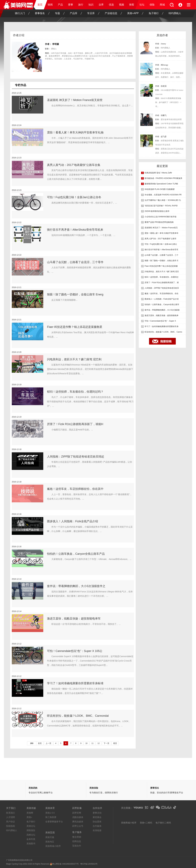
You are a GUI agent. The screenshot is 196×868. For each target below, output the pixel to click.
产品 (60, 5)
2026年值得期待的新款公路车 (157, 211)
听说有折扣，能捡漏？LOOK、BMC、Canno (163, 332)
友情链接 (97, 830)
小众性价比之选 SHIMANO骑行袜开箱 (160, 217)
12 (99, 743)
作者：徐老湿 (161, 86)
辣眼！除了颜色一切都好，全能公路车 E (161, 261)
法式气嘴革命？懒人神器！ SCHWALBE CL (163, 200)
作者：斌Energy (162, 65)
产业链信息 (113, 13)
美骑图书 (31, 844)
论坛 (142, 5)
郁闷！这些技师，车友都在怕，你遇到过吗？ (75, 392)
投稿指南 (11, 826)
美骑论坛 (31, 826)
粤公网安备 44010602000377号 (65, 864)
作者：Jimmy (161, 44)
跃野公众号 (78, 826)
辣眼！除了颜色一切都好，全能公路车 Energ (75, 294)
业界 (101, 5)
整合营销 (77, 837)
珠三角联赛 (51, 817)
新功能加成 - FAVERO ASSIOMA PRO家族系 (163, 178)
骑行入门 (22, 13)
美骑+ (29, 817)
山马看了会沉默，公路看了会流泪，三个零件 (75, 262)
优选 (111, 5)
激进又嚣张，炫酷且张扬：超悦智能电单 (162, 315)
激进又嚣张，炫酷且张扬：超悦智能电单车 (74, 619)
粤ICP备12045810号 (89, 864)
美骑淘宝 (50, 842)
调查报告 (31, 830)
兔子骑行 (156, 13)
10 (86, 743)
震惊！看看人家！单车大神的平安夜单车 (162, 233)
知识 (91, 5)
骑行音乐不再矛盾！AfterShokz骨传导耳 (161, 250)
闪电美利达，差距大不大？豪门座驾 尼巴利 (74, 359)
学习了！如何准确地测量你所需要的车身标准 (75, 683)
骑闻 (50, 5)
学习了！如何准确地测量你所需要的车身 (162, 326)
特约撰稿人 (175, 13)
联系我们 (11, 813)
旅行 (81, 5)
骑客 (132, 5)
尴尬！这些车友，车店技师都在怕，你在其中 (75, 489)
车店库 (93, 13)
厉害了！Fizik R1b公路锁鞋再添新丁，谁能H (75, 424)
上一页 (48, 743)
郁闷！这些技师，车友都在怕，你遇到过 (162, 277)
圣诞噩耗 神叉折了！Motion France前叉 (161, 228)
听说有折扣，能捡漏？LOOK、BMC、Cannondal (78, 716)
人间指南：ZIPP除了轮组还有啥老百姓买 (162, 288)
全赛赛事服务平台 (54, 822)
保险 (152, 5)
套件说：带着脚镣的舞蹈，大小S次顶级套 (162, 310)
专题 (60, 13)
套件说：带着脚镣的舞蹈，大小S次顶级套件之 (76, 586)
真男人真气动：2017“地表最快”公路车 (160, 239)
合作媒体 (97, 826)
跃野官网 (77, 813)
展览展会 (97, 817)
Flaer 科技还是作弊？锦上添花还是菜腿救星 (75, 327)
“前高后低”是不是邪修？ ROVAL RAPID (161, 206)
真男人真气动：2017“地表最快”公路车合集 (74, 165)
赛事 (71, 5)
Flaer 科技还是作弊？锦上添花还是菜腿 (161, 266)
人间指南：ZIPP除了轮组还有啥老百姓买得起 (76, 457)
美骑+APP (135, 13)
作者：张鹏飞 (161, 115)
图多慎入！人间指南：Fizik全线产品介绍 (73, 521)
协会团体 (97, 822)
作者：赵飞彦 (161, 137)
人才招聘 (11, 817)
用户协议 (11, 822)
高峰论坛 (31, 835)
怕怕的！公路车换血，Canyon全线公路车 (162, 304)
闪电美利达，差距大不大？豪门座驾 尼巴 (162, 272)
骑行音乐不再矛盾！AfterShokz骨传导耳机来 (75, 230)
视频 (122, 5)
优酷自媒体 (78, 817)
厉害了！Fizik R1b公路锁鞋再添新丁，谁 (162, 283)
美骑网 (30, 813)
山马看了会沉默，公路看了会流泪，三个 (162, 255)
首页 (40, 5)
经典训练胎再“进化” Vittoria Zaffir (158, 173)
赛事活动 (97, 813)
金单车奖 (31, 839)
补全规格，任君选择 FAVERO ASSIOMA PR (163, 195)
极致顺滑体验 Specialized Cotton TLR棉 (161, 184)
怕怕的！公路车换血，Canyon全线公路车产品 (76, 554)
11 (92, 743)
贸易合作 (77, 846)
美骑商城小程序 (53, 846)
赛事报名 (42, 13)
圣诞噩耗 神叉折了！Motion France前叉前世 (75, 100)
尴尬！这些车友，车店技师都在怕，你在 (162, 294)
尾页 (115, 743)
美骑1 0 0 (50, 813)
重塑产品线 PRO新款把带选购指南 (159, 222)
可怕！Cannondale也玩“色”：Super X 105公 (75, 651)
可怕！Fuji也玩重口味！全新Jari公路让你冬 (74, 197)
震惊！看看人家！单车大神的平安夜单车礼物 (75, 132)
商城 (162, 5)
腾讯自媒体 (78, 822)
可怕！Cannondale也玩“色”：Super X (160, 321)
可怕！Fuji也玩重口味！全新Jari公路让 (161, 244)
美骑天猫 (50, 837)
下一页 (106, 743)
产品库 (76, 13)
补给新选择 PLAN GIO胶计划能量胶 (160, 189)
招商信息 (77, 841)
